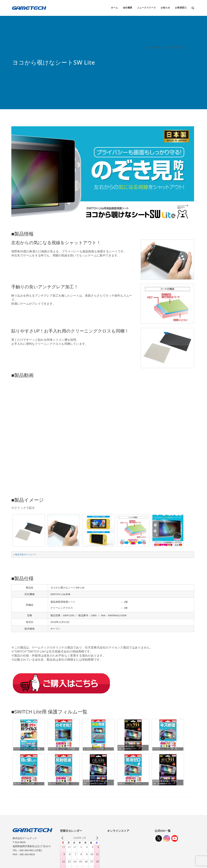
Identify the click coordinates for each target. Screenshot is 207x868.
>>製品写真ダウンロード (25, 555)
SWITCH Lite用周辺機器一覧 (123, 47)
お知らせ (165, 8)
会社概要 (128, 8)
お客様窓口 (181, 8)
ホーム (114, 8)
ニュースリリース (147, 8)
